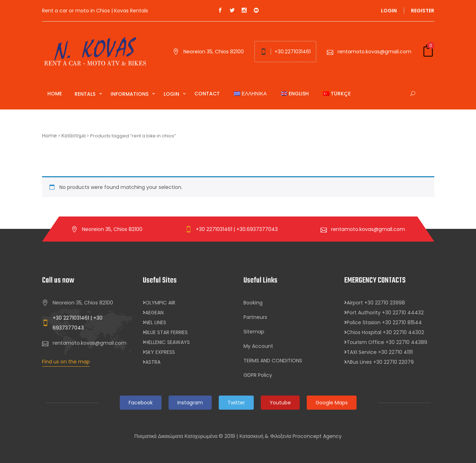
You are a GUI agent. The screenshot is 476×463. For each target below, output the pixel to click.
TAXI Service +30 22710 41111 (378, 352)
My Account (258, 346)
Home (55, 94)
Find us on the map (66, 362)
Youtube (280, 403)
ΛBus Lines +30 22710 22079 (379, 362)
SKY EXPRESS (159, 352)
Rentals (86, 94)
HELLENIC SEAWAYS (166, 342)
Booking (253, 303)
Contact (207, 94)
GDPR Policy (258, 375)
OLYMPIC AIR (159, 303)
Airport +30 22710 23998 (375, 303)
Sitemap (254, 332)
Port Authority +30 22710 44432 (384, 313)
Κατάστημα (74, 136)
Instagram (190, 403)
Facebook (141, 403)
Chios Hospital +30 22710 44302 (384, 332)
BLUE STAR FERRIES (165, 332)
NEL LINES (154, 322)
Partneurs (255, 317)
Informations (130, 94)
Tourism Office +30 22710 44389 (386, 342)
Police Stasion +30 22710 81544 (383, 322)
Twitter (236, 403)
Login (389, 11)
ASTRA (152, 362)
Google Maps (332, 403)
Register (423, 11)
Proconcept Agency (317, 436)
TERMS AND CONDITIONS (273, 361)
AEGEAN (153, 313)
